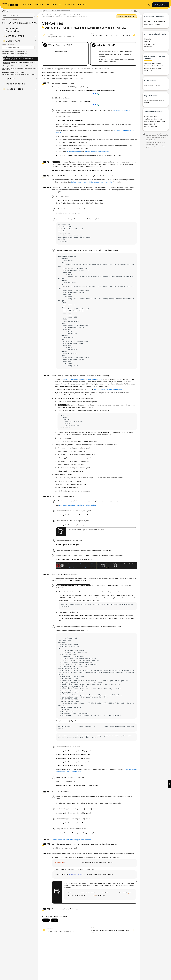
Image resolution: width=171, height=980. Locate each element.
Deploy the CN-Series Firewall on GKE (15, 51)
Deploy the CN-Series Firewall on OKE (15, 54)
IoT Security (148, 71)
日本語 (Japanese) (150, 116)
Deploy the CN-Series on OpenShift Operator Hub (18, 74)
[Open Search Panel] (150, 5)
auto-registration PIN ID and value (97, 152)
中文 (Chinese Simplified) (153, 119)
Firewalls (148, 39)
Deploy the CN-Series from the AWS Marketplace (19, 66)
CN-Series (50, 15)
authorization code (74, 152)
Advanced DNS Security (153, 68)
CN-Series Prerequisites (121, 110)
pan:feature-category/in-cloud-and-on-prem (156, 138)
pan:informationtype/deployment (157, 136)
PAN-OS (147, 41)
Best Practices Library (152, 86)
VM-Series (148, 46)
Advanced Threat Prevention (154, 66)
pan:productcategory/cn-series (156, 134)
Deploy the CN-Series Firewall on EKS (14, 56)
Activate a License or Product (154, 21)
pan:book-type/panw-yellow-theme (156, 147)
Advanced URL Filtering (153, 63)
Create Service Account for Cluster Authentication (77, 505)
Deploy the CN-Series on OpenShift (14, 72)
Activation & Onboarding (13, 30)
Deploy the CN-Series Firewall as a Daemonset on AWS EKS (19, 63)
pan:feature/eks (151, 141)
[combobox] (18, 15)
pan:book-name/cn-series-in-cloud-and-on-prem (156, 143)
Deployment (13, 41)
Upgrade (10, 79)
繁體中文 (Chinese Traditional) (154, 121)
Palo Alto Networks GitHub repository (108, 389)
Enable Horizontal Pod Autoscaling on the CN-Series (71, 840)
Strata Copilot (161, 5)
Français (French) (150, 126)
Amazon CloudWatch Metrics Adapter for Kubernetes (83, 379)
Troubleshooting (15, 84)
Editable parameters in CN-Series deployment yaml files (92, 182)
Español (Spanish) (151, 124)
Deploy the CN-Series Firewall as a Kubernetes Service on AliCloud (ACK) (20, 69)
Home (44, 15)
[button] (170, 784)
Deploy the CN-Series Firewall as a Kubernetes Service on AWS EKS (18, 59)
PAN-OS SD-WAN (151, 44)
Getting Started (15, 36)
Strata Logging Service (152, 24)
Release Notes (14, 89)
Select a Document (8, 45)
